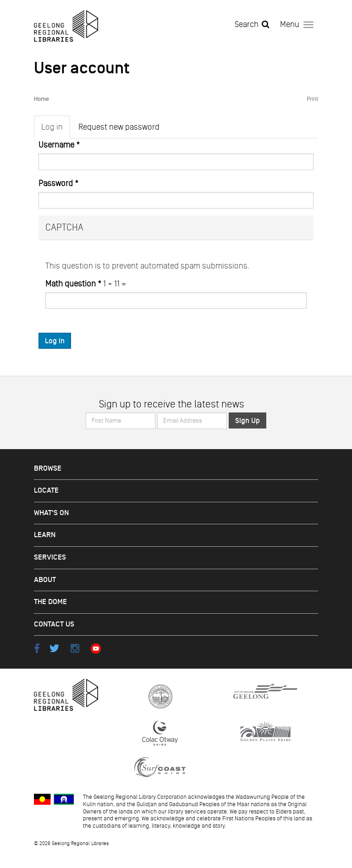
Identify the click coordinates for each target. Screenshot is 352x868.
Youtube (96, 648)
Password (58, 183)
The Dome (50, 602)
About (45, 580)
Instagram (75, 648)
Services (50, 558)
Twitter (54, 648)
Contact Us (54, 624)
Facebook (37, 648)
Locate (46, 491)
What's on (51, 513)
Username (59, 145)
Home (41, 99)
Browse (48, 469)
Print (312, 99)
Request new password (119, 127)
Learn (45, 535)
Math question (73, 284)
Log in (56, 129)
